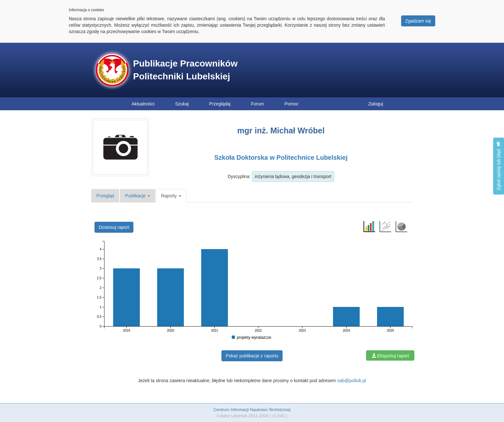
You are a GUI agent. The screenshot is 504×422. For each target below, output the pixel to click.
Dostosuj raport (114, 227)
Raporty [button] (171, 196)
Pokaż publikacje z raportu (252, 356)
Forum (257, 104)
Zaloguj (376, 104)
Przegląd (105, 196)
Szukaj (182, 104)
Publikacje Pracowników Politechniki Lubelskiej (185, 70)
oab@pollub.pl (352, 381)
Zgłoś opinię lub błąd (499, 166)
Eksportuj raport (390, 356)
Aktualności (143, 104)
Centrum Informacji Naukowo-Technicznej (252, 410)
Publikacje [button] (138, 196)
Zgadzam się (418, 21)
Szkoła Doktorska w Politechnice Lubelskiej (281, 157)
